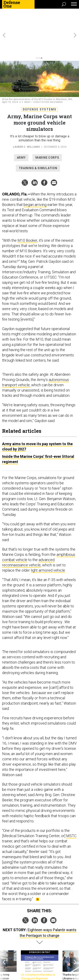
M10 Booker (27, 218)
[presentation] (4, 946)
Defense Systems (40, 87)
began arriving (35, 182)
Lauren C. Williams (26, 124)
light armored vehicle (48, 548)
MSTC (71, 813)
